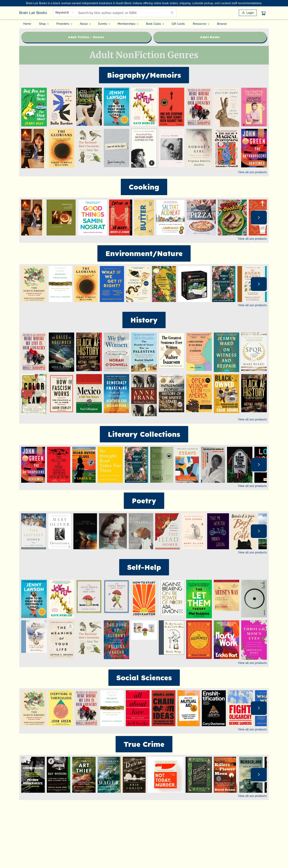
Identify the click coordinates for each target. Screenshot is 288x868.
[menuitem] (27, 24)
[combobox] (65, 13)
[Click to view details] (34, 107)
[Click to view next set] (259, 217)
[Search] (172, 13)
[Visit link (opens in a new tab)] (86, 37)
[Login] (248, 13)
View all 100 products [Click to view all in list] (252, 172)
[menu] (144, 24)
